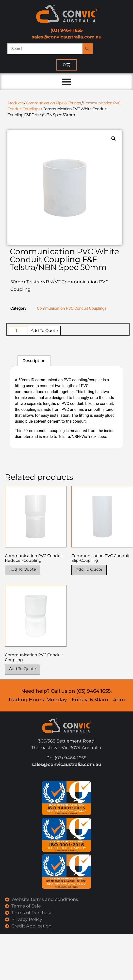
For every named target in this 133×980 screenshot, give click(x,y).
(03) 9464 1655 (67, 30)
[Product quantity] (18, 331)
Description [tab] (34, 361)
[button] (114, 139)
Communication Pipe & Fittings (53, 103)
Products (15, 103)
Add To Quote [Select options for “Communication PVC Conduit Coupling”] (23, 669)
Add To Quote (44, 331)
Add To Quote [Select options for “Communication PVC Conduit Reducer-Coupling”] (23, 569)
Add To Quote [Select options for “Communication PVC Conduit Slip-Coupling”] (89, 569)
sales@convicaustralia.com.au (67, 37)
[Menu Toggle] (66, 82)
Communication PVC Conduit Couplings (72, 308)
